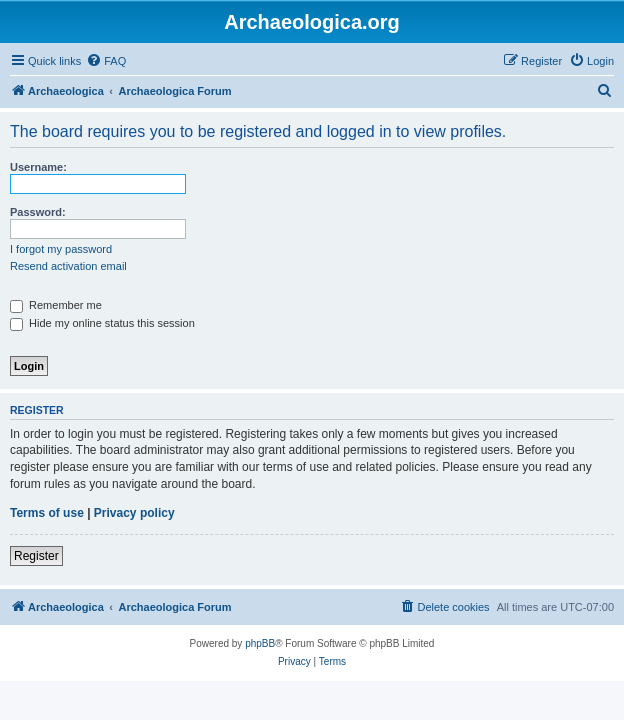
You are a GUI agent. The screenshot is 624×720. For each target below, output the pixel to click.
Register (36, 556)
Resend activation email (68, 266)
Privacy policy (134, 513)
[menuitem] (106, 61)
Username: (38, 167)
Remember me (56, 305)
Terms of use (47, 513)
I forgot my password (61, 249)
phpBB (260, 643)
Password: (38, 212)
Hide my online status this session (102, 323)
